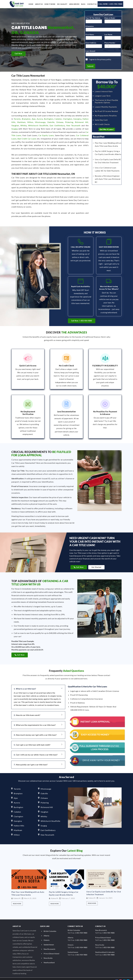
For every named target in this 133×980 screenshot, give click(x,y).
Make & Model (110, 17)
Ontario (47, 936)
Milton (30, 121)
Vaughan (15, 124)
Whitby (24, 124)
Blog (83, 4)
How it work (50, 4)
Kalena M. (17, 894)
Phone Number (110, 42)
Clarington (68, 118)
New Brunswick (49, 945)
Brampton (26, 118)
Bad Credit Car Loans (27, 138)
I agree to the (100, 58)
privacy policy (106, 58)
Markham (21, 121)
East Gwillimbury (57, 124)
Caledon (58, 118)
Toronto (17, 118)
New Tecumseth (73, 124)
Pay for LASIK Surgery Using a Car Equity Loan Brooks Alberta (64, 889)
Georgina (77, 118)
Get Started (96, 563)
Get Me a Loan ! (107, 128)
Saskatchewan (49, 940)
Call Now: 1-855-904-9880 (110, 4)
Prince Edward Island (51, 949)
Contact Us (92, 4)
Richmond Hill (82, 121)
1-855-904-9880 (81, 929)
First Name (90, 34)
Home (31, 4)
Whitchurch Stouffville (38, 124)
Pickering (69, 121)
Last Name (108, 34)
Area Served (74, 4)
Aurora (40, 118)
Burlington (49, 118)
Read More (17, 899)
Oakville (51, 121)
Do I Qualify (62, 4)
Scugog (14, 128)
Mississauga (40, 121)
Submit (90, 65)
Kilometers (90, 25)
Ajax (34, 118)
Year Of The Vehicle (93, 17)
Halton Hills (19, 821)
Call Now (18, 54)
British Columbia (50, 927)
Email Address (91, 42)
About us (39, 4)
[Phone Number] (113, 45)
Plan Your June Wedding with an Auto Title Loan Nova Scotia (28, 889)
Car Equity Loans (46, 134)
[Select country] (107, 45)
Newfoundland (49, 958)
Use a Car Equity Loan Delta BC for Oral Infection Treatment (104, 889)
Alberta (46, 932)
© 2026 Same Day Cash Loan (15, 977)
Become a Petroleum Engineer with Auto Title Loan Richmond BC (108, 178)
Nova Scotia (48, 954)
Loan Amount (90, 50)
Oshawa (60, 121)
